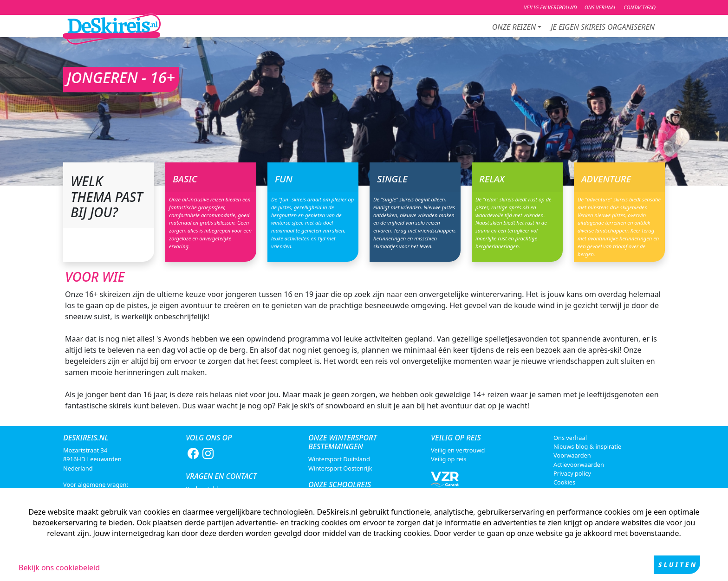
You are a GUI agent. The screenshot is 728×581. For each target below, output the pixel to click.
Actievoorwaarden (579, 465)
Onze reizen (514, 27)
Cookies (564, 482)
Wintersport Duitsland (339, 459)
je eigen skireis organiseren (603, 27)
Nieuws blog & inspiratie (587, 446)
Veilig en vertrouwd (458, 450)
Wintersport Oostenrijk (340, 468)
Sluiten (678, 565)
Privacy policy (572, 473)
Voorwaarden (572, 455)
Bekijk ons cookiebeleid (59, 568)
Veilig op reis (448, 459)
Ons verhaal (570, 438)
